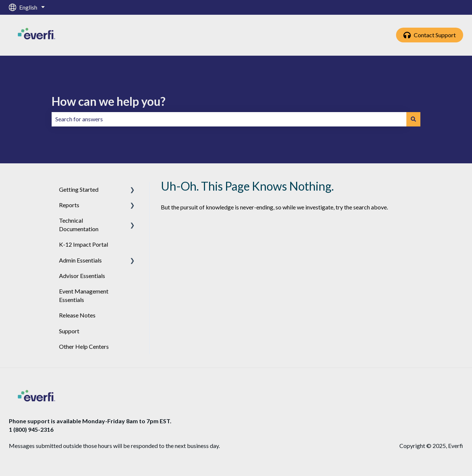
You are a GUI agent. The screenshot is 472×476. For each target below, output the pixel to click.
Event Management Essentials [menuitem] (84, 295)
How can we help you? (109, 101)
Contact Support (430, 35)
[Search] (413, 119)
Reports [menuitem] (69, 205)
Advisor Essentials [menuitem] (82, 276)
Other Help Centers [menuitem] (84, 346)
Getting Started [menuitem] (79, 189)
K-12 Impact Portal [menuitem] (84, 244)
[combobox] (229, 119)
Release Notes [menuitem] (77, 315)
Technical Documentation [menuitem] (79, 224)
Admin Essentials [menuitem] (80, 260)
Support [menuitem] (69, 331)
